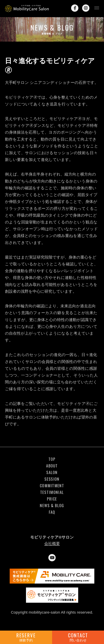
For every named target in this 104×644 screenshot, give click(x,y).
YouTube (52, 558)
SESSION (52, 479)
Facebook (75, 8)
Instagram (86, 8)
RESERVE (26, 637)
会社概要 (52, 543)
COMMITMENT (52, 486)
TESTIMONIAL (52, 492)
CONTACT (78, 637)
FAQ (52, 512)
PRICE (52, 499)
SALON (52, 473)
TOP (52, 459)
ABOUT (52, 466)
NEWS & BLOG (52, 506)
